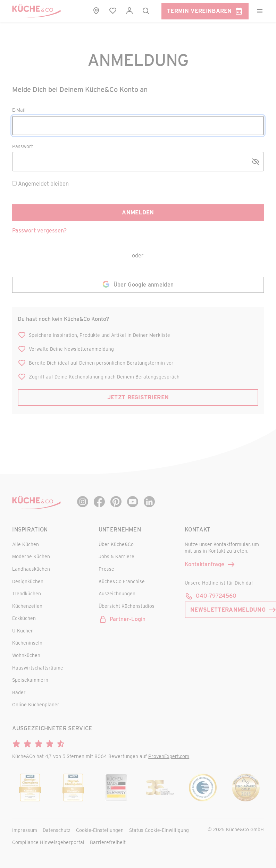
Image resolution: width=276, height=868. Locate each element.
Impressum (25, 830)
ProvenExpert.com (169, 756)
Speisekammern (30, 680)
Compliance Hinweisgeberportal (48, 842)
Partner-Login (122, 619)
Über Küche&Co (116, 544)
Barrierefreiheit (108, 842)
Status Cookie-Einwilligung (159, 830)
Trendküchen (27, 593)
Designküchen (28, 581)
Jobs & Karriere (116, 556)
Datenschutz (57, 830)
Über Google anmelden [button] (138, 285)
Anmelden (138, 212)
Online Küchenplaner (36, 704)
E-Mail (19, 110)
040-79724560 (211, 596)
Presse (106, 569)
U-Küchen (23, 631)
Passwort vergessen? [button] (39, 230)
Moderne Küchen (31, 556)
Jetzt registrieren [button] (138, 397)
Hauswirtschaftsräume (38, 668)
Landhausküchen (31, 569)
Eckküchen (24, 618)
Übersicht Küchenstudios (127, 606)
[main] (138, 226)
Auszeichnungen (117, 593)
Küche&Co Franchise (122, 581)
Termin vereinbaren (205, 11)
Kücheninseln (27, 643)
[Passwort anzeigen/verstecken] (256, 162)
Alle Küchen (26, 544)
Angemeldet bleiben (43, 183)
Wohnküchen (26, 655)
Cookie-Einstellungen (100, 830)
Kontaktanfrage (210, 564)
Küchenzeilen (27, 606)
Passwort (23, 147)
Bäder (19, 692)
